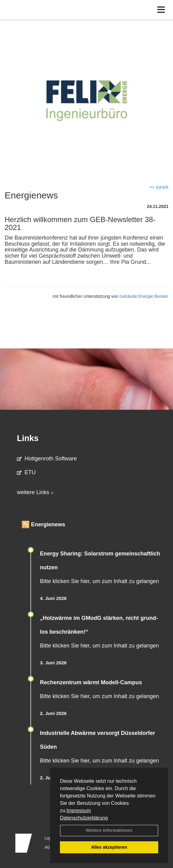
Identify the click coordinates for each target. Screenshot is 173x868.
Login (49, 838)
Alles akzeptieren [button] (109, 847)
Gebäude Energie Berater (144, 296)
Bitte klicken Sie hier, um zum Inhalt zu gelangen (99, 581)
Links (28, 438)
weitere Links (35, 492)
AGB (48, 847)
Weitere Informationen (109, 830)
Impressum (79, 810)
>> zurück (159, 187)
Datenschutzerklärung (84, 818)
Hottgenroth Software (47, 459)
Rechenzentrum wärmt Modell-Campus (91, 682)
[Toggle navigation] (161, 10)
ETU (26, 472)
